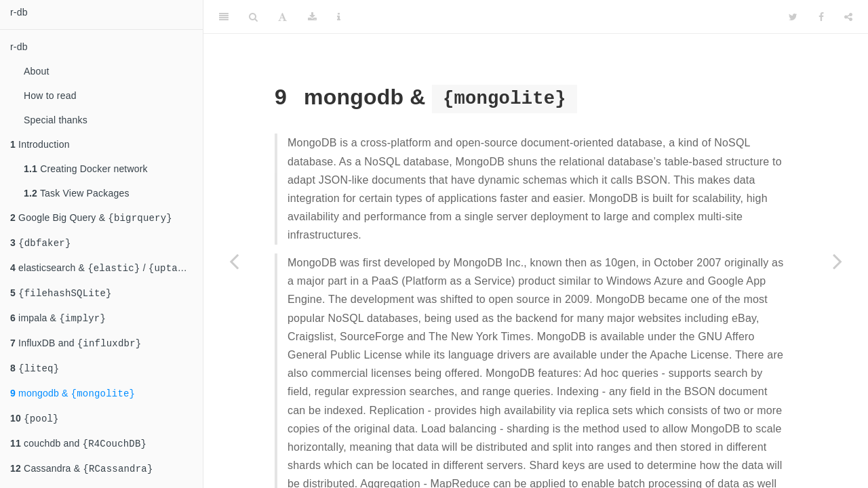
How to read (50, 96)
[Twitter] (793, 17)
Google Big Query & (91, 219)
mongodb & (73, 404)
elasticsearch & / (106, 271)
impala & (58, 324)
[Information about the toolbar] (339, 17)
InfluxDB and (76, 351)
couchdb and (78, 456)
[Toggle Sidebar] (224, 17)
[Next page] (837, 261)
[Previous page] (234, 261)
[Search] (253, 17)
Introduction (40, 144)
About (37, 71)
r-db (19, 12)
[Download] (312, 17)
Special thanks (56, 120)
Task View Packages (77, 193)
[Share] (848, 17)
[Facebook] (821, 17)
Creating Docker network (86, 169)
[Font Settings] (282, 17)
